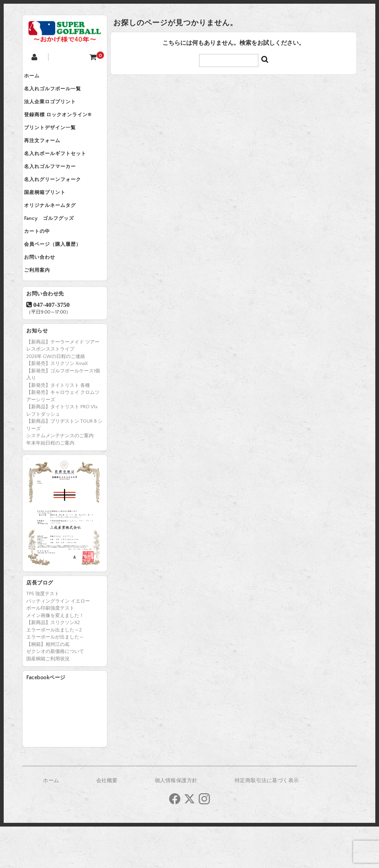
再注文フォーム (48, 155)
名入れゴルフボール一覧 (58, 93)
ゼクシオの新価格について (55, 693)
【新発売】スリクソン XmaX (57, 405)
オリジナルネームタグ (56, 232)
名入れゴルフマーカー (56, 186)
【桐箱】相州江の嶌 (48, 686)
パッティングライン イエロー (58, 643)
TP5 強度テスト (43, 635)
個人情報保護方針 (176, 822)
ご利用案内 (43, 310)
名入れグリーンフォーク (58, 201)
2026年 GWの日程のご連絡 (56, 398)
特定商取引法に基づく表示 (267, 822)
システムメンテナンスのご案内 (60, 477)
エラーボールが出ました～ (55, 678)
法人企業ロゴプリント (56, 108)
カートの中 (43, 264)
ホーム (38, 77)
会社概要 (107, 822)
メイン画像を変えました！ (55, 657)
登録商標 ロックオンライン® (64, 124)
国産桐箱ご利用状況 (48, 700)
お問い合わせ (46, 295)
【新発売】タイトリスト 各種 (58, 427)
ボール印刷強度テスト (50, 650)
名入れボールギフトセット (61, 170)
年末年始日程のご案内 (50, 485)
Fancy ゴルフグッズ (55, 248)
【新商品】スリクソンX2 (53, 664)
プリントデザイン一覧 (56, 139)
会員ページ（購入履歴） (58, 279)
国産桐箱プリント (51, 217)
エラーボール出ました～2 (54, 671)
